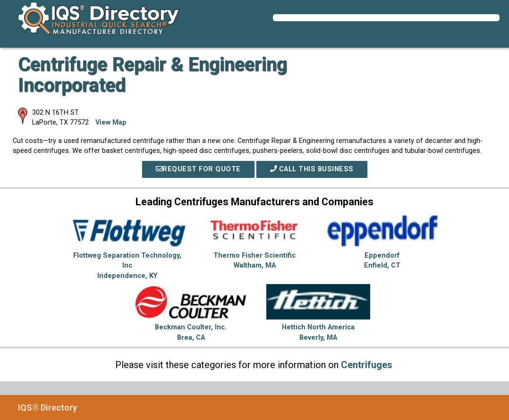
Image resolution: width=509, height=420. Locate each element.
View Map (111, 122)
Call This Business (312, 169)
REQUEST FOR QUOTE (198, 169)
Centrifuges (367, 365)
